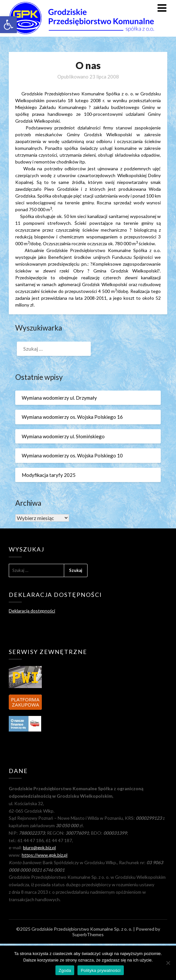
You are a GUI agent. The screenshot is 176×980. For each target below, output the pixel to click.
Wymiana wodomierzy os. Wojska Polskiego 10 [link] (72, 455)
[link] (8, 25)
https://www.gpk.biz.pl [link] (45, 855)
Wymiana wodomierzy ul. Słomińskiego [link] (63, 436)
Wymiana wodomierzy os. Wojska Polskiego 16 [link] (72, 417)
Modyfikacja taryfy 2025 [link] (49, 475)
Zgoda (65, 970)
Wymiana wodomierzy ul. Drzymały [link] (59, 398)
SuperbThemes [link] (88, 934)
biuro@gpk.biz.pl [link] (39, 847)
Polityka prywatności (101, 970)
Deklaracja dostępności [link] (32, 611)
